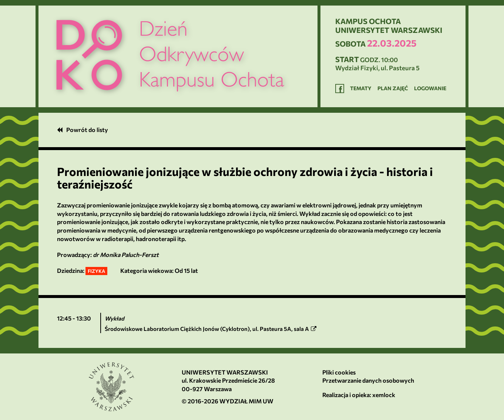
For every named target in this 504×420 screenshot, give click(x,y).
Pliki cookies (339, 372)
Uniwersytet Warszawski (225, 372)
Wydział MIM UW (246, 401)
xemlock (384, 395)
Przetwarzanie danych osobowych (368, 380)
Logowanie (430, 88)
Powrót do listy (83, 130)
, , (211, 329)
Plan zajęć (393, 88)
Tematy (361, 88)
